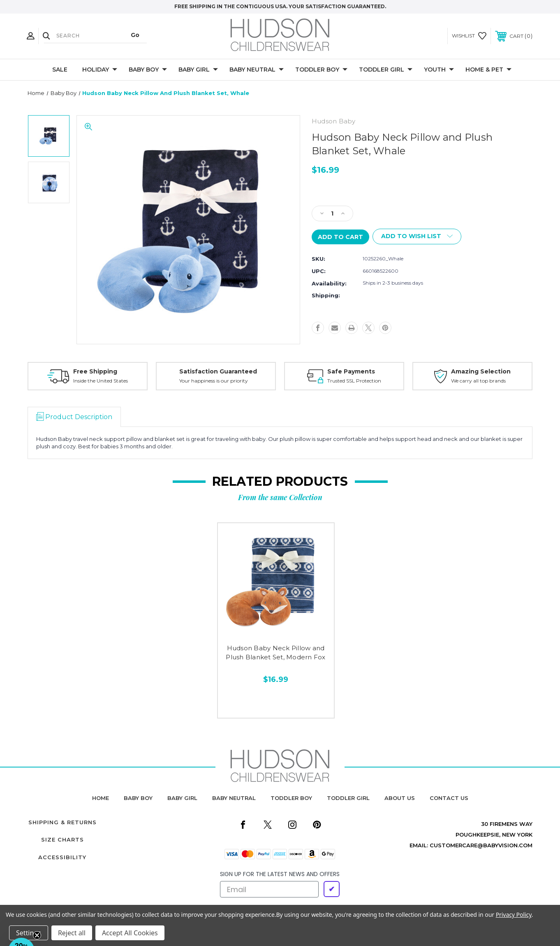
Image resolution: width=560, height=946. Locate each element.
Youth (439, 70)
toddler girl (348, 798)
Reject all (72, 933)
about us (400, 798)
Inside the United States (101, 381)
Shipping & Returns (62, 822)
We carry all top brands (478, 381)
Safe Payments (351, 371)
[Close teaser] (37, 935)
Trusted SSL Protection (354, 381)
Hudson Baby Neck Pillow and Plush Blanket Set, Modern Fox (275, 653)
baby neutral (234, 798)
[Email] (269, 889)
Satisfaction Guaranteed (218, 371)
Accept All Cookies (130, 933)
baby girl (182, 798)
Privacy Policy (514, 915)
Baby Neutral (257, 70)
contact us (449, 798)
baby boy (138, 798)
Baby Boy (148, 70)
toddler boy (291, 798)
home (101, 798)
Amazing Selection (481, 371)
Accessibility (62, 857)
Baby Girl (198, 70)
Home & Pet (488, 70)
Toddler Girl (386, 70)
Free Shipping (95, 371)
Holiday (100, 70)
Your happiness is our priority (214, 381)
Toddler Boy (321, 70)
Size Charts (62, 839)
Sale (60, 70)
